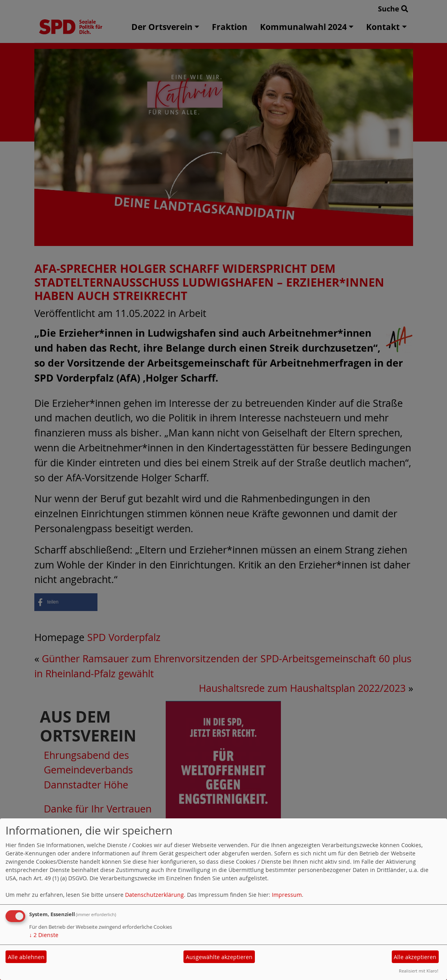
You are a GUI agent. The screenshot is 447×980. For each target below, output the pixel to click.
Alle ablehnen (26, 957)
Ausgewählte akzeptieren (219, 957)
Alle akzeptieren (415, 957)
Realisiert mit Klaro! (419, 971)
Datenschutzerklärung (154, 895)
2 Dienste (44, 935)
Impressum (287, 895)
